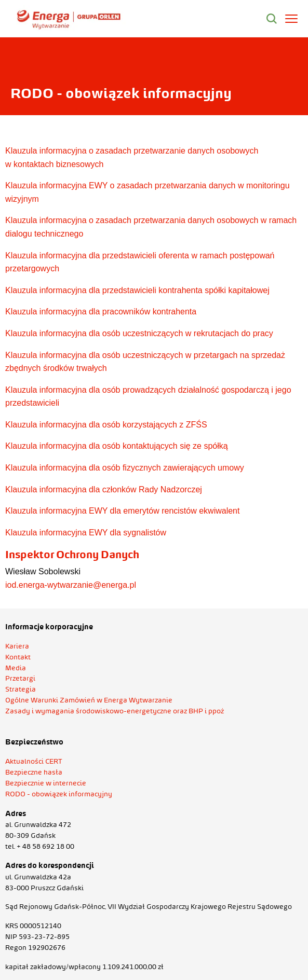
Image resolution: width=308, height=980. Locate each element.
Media (16, 668)
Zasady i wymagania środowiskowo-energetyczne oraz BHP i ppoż (115, 711)
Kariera (17, 646)
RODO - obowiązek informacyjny (59, 794)
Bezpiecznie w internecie (46, 783)
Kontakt (18, 657)
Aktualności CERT (34, 761)
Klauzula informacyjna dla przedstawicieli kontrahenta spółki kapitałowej (137, 290)
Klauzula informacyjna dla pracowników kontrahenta (101, 312)
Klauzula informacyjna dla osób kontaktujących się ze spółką (117, 446)
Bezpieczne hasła (34, 772)
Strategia (21, 689)
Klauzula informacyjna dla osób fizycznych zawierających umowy (125, 468)
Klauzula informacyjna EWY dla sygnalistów (86, 533)
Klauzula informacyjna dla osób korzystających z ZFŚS (106, 425)
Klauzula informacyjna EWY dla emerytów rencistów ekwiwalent (122, 511)
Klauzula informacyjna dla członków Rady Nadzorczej (104, 489)
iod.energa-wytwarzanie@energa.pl (71, 585)
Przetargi (20, 678)
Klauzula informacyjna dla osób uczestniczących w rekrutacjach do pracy (139, 333)
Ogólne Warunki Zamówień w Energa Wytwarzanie (89, 700)
